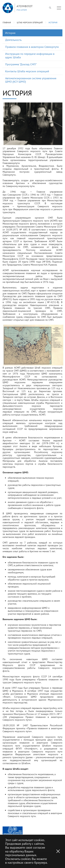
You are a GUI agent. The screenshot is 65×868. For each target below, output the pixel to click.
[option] (13, 830)
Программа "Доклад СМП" (21, 64)
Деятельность (13, 40)
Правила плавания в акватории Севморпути (32, 47)
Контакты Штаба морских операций (27, 71)
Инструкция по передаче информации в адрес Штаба (30, 55)
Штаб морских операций (30, 22)
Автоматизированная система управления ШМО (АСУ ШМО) (31, 80)
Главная (7, 22)
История (53, 22)
